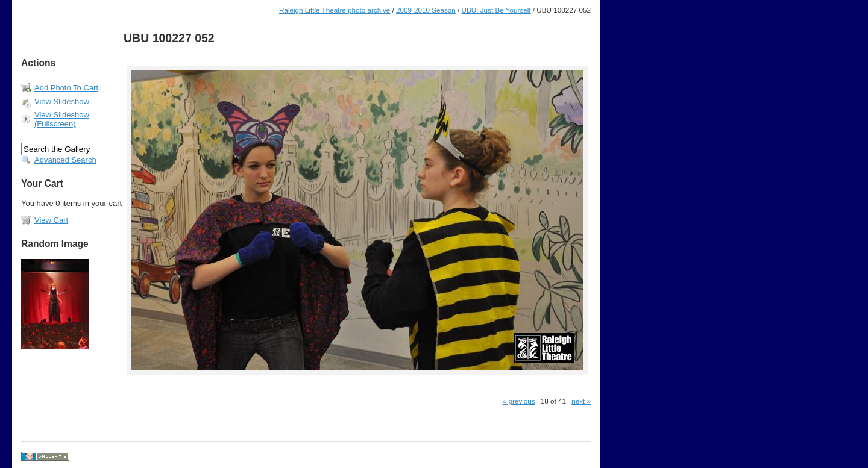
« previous (519, 401)
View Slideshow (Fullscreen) (62, 119)
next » (581, 401)
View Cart (51, 220)
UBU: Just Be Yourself (496, 10)
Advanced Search (65, 160)
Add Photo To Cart (66, 88)
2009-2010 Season (426, 10)
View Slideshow (62, 101)
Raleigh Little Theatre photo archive (335, 10)
